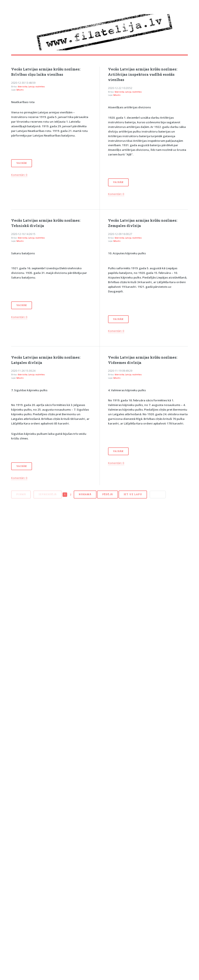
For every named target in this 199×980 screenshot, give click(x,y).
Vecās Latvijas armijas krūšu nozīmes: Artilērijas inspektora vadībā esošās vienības (143, 74)
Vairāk (22, 163)
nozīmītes (40, 87)
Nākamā (85, 494)
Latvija (31, 87)
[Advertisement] (49, 552)
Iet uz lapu (133, 494)
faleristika (23, 87)
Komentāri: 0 (19, 175)
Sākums (20, 90)
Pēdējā (108, 494)
